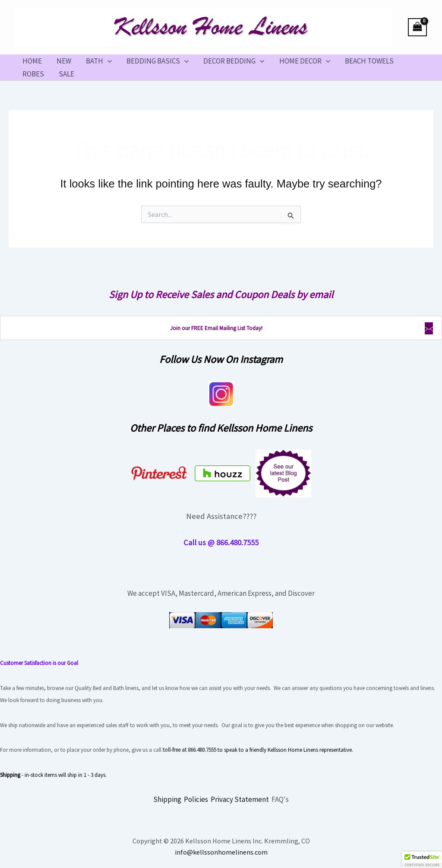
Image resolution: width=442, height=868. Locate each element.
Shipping (167, 799)
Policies (196, 799)
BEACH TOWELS (369, 61)
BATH (99, 61)
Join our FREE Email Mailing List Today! (216, 328)
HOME (32, 61)
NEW (64, 61)
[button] (107, 61)
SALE (66, 74)
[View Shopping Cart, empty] (417, 27)
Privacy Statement (240, 799)
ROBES (33, 74)
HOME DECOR (305, 61)
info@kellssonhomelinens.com (221, 852)
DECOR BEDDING (234, 61)
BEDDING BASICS (158, 61)
